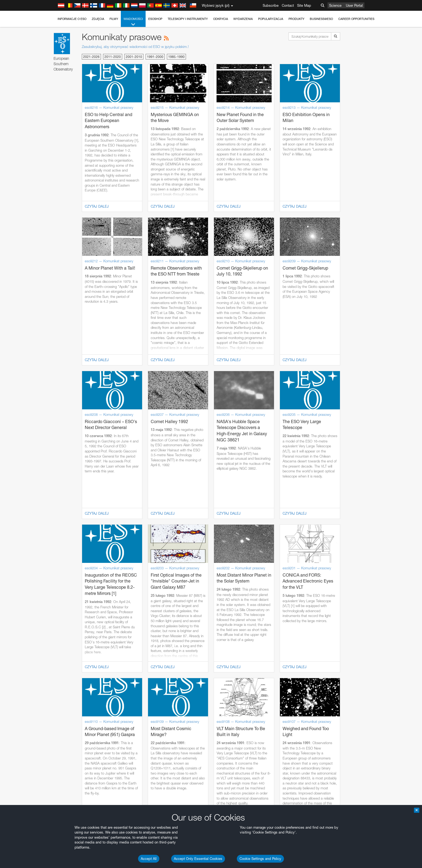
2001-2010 (134, 57)
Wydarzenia (243, 19)
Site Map (304, 5)
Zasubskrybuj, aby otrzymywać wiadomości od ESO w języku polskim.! (135, 47)
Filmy (114, 19)
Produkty (296, 19)
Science (335, 5)
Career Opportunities (356, 19)
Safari (63, 720)
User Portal (354, 5)
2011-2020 (113, 57)
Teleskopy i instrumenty (188, 19)
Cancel (86, 799)
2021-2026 (91, 57)
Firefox (63, 715)
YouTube (54, 606)
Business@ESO (321, 19)
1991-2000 (155, 57)
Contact (288, 5)
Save (59, 799)
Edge (62, 710)
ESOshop (155, 19)
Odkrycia (221, 19)
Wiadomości (133, 22)
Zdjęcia (98, 19)
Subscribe (271, 5)
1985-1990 (176, 57)
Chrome (64, 705)
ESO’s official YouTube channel (169, 606)
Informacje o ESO (72, 19)
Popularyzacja (271, 19)
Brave (63, 700)
